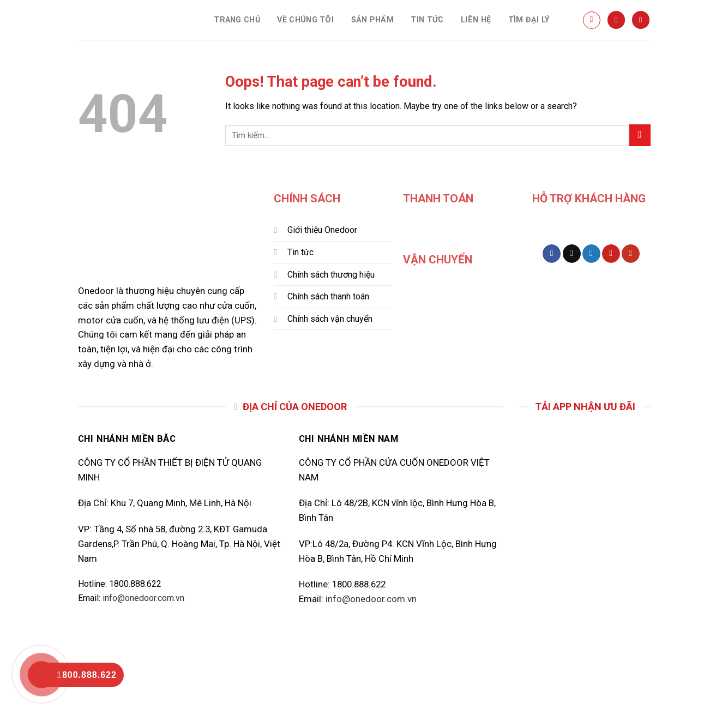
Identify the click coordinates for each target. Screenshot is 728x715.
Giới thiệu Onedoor (322, 230)
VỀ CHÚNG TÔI (305, 20)
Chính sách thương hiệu (331, 275)
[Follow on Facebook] (552, 254)
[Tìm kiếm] (592, 20)
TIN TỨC (427, 20)
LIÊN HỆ (476, 20)
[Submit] (640, 135)
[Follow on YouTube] (631, 254)
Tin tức (302, 252)
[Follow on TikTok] (572, 254)
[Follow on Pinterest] (611, 254)
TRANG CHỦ (237, 20)
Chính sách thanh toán (328, 296)
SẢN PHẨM (372, 20)
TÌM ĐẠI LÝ (529, 20)
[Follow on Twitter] (591, 254)
